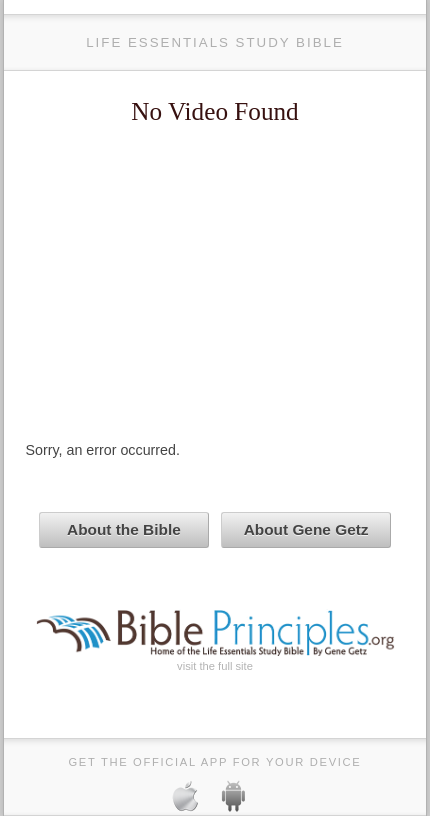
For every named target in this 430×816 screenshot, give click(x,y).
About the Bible (124, 529)
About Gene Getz (306, 529)
